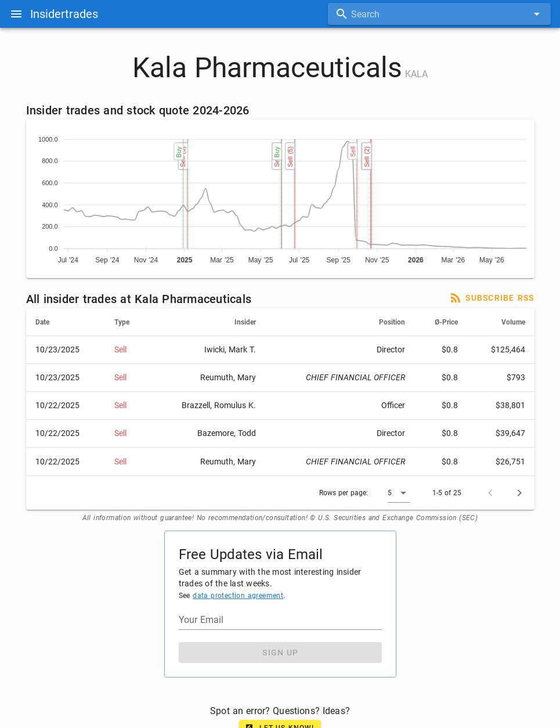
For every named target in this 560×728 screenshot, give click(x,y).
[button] (399, 493)
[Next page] (519, 493)
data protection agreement (238, 596)
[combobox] (439, 14)
